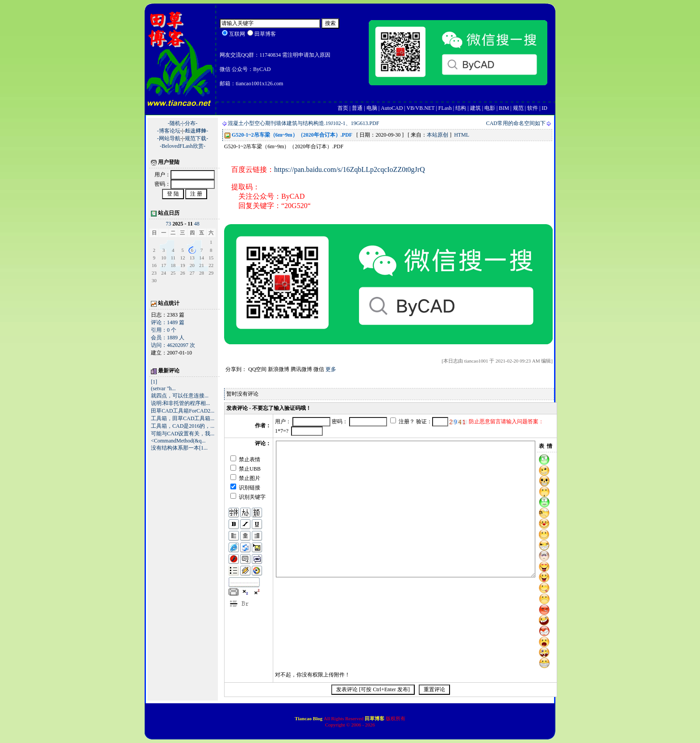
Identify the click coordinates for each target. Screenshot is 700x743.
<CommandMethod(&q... (178, 441)
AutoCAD (392, 108)
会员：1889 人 (168, 338)
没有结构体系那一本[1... (179, 448)
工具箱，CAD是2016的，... (183, 426)
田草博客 (375, 718)
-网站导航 (169, 138)
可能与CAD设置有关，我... (183, 434)
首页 (343, 108)
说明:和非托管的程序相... (180, 403)
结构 (461, 108)
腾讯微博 (301, 369)
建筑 (475, 108)
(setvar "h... (163, 388)
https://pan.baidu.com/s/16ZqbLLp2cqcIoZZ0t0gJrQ (350, 169)
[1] (154, 382)
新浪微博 (279, 369)
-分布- (190, 123)
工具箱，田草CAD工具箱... (183, 418)
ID (544, 108)
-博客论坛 (169, 131)
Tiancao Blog (309, 718)
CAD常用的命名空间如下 (516, 123)
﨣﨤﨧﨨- (196, 131)
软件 (533, 108)
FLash (445, 108)
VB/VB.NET (421, 108)
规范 (518, 108)
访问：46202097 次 (173, 345)
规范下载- (196, 138)
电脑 (372, 108)
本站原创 (437, 135)
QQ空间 (257, 369)
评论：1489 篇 (168, 322)
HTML (462, 135)
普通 (357, 108)
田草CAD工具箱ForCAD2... (183, 411)
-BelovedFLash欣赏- (183, 146)
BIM (504, 108)
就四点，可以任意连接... (180, 396)
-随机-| (175, 123)
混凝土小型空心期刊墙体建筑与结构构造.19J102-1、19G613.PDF (303, 123)
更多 (331, 369)
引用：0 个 (164, 330)
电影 (490, 108)
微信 (319, 369)
